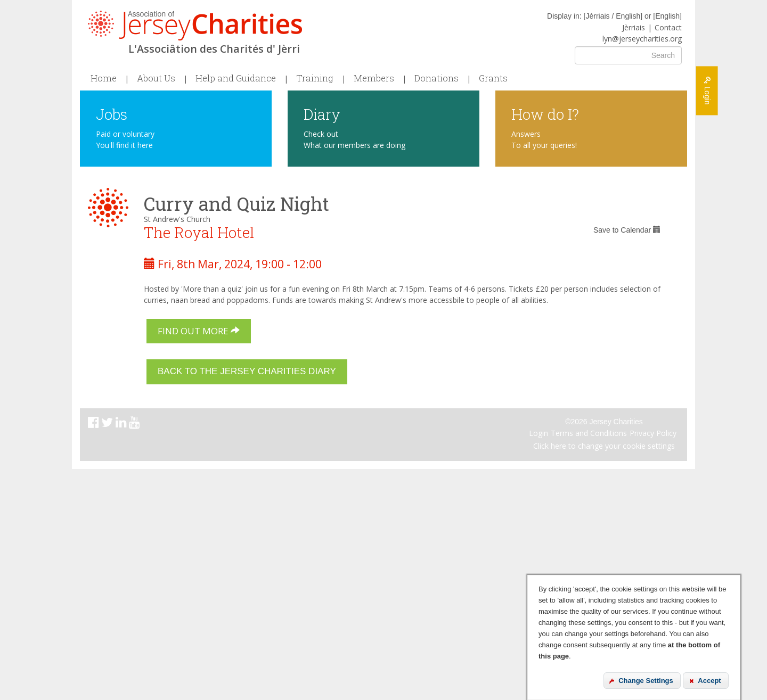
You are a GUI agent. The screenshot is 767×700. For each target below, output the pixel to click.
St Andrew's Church (177, 219)
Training (315, 78)
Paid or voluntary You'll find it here (125, 139)
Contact (668, 27)
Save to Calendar (627, 230)
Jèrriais (634, 27)
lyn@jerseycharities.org (642, 39)
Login (538, 433)
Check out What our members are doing (354, 139)
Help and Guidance (236, 78)
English (667, 16)
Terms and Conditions (589, 433)
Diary (322, 114)
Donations (436, 78)
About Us (156, 78)
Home (104, 78)
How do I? (545, 114)
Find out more (199, 331)
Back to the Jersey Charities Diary (247, 371)
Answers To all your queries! (544, 139)
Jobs (112, 114)
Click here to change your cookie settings (604, 446)
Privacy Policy (653, 433)
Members (374, 78)
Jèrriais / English (613, 16)
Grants (493, 78)
